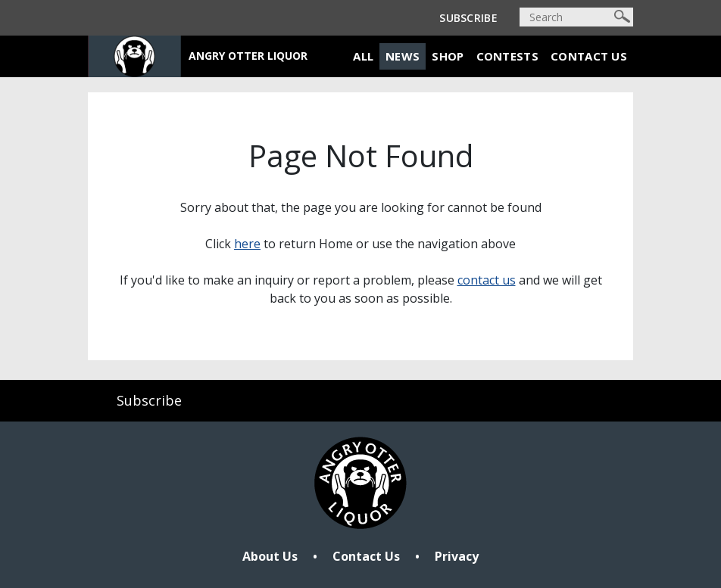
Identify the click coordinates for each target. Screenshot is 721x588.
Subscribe (468, 18)
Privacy (457, 556)
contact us (487, 280)
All (363, 56)
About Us (270, 556)
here (247, 244)
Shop (448, 56)
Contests (507, 56)
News (403, 56)
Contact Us (589, 56)
